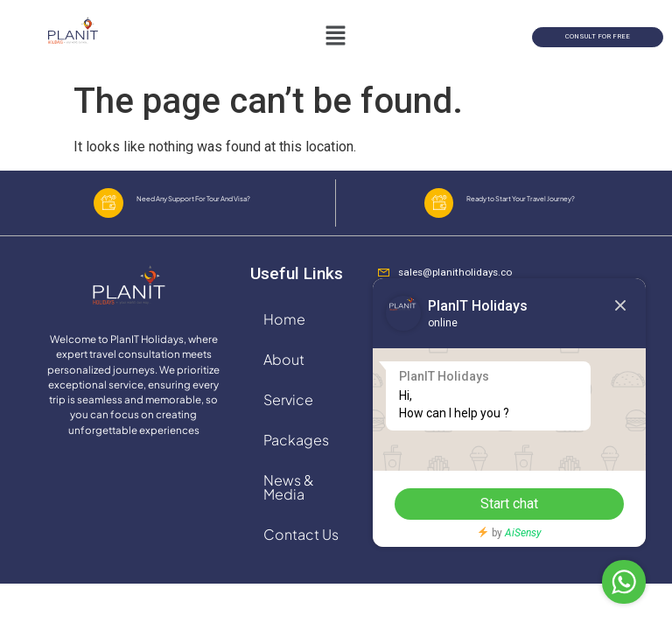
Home (284, 333)
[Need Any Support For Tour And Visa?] (108, 210)
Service (288, 413)
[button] (336, 37)
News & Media (289, 501)
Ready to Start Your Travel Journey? (528, 206)
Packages (296, 454)
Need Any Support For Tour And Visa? (200, 206)
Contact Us (301, 548)
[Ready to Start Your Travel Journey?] (439, 210)
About (284, 373)
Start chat (493, 504)
